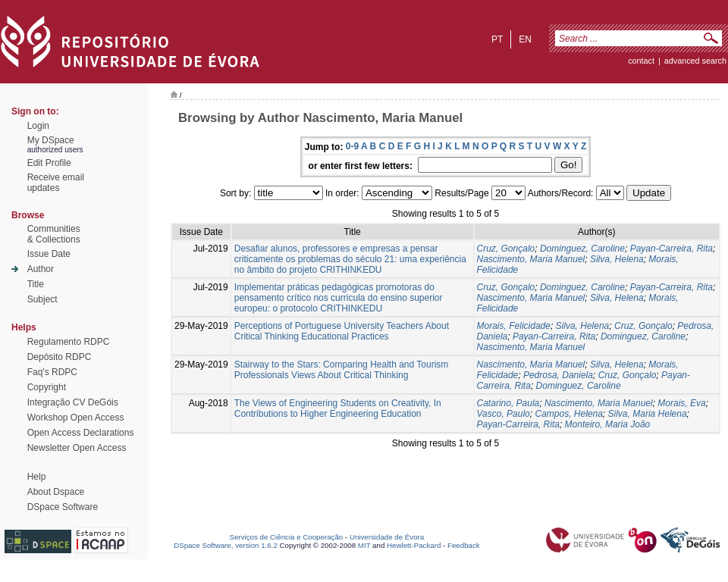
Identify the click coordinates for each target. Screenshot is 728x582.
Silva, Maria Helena (648, 414)
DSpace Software (63, 507)
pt (497, 39)
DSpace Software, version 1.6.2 (226, 545)
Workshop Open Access (76, 418)
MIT (364, 545)
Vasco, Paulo (504, 414)
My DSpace (51, 140)
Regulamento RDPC (69, 342)
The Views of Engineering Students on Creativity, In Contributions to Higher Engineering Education (338, 408)
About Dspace (56, 492)
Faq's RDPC (52, 372)
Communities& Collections (54, 234)
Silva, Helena (617, 259)
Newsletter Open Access (77, 448)
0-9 (352, 146)
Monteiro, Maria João (608, 424)
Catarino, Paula (508, 403)
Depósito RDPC (60, 357)
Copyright (47, 387)
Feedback (464, 545)
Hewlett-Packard (414, 545)
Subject (42, 299)
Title (36, 284)
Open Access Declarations (81, 433)
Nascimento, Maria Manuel (531, 259)
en (525, 39)
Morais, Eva (681, 403)
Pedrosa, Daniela (558, 375)
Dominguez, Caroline (582, 249)
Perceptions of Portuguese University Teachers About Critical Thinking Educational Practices (342, 331)
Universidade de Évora (387, 537)
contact (641, 61)
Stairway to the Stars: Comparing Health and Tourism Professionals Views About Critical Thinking (342, 370)
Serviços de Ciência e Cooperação (287, 537)
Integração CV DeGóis (73, 402)
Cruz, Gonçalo (506, 249)
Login (38, 126)
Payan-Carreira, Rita (672, 249)
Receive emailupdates (56, 183)
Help (37, 477)
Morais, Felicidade (514, 326)
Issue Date (49, 254)
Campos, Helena (568, 414)
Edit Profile (49, 163)
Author (41, 269)
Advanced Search (695, 61)
